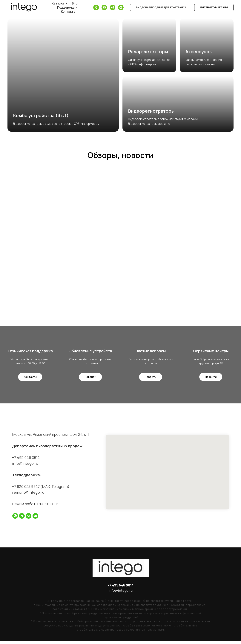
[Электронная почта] (104, 7)
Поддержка (66, 7)
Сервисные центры (211, 352)
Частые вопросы (151, 352)
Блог (75, 3)
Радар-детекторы (148, 51)
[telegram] (22, 518)
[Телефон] (96, 7)
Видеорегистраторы (151, 111)
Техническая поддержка (30, 352)
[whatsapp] (15, 518)
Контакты (68, 12)
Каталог (58, 3)
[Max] (121, 7)
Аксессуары (199, 51)
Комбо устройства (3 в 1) (41, 115)
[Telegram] (113, 7)
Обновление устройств (90, 352)
